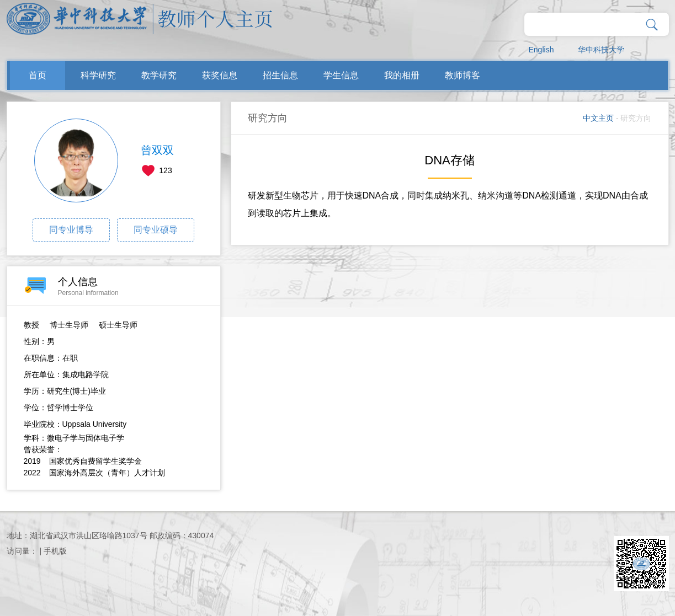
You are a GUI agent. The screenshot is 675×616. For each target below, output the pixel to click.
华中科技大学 (601, 50)
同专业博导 (71, 230)
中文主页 (598, 118)
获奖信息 (220, 75)
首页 (38, 75)
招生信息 (280, 75)
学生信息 (341, 75)
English (541, 50)
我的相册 (402, 75)
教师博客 (463, 75)
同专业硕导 (156, 230)
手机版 (55, 551)
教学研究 (159, 75)
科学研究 (98, 75)
